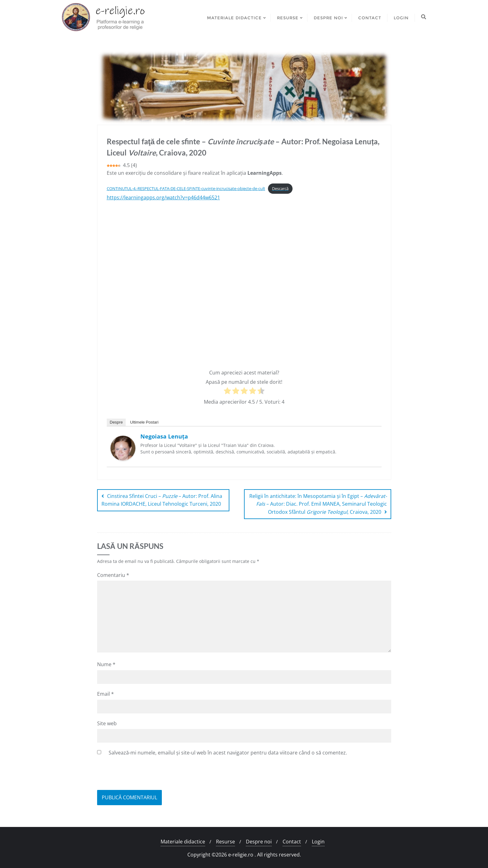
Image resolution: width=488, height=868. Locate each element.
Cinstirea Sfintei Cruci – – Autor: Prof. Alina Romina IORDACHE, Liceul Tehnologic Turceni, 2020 (162, 500)
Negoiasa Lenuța (164, 436)
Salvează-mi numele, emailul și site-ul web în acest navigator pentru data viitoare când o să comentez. (228, 753)
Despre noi (259, 842)
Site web (107, 723)
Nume (106, 664)
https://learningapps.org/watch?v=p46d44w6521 (163, 197)
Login (318, 842)
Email (106, 694)
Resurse (225, 842)
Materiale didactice (183, 842)
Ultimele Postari (144, 422)
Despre (116, 422)
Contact (292, 842)
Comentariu (113, 575)
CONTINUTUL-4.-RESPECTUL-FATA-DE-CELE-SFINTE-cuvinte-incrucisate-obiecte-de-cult (186, 188)
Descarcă (280, 188)
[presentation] (144, 775)
